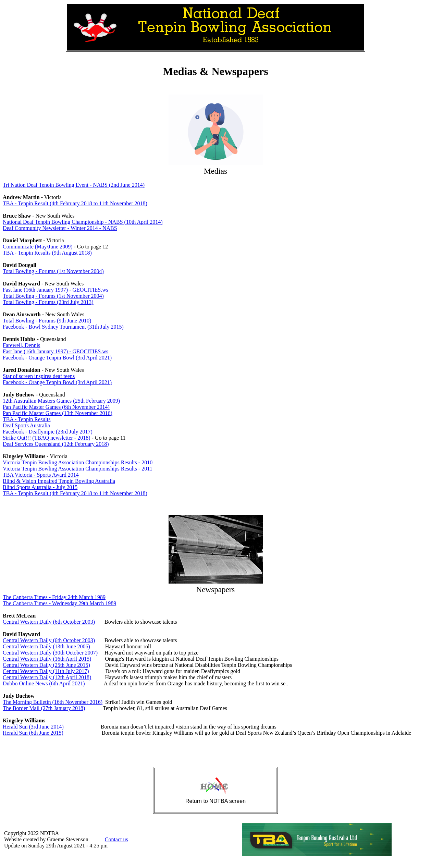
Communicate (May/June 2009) (38, 247)
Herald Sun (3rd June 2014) (33, 727)
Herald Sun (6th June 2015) (33, 733)
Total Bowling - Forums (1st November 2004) (53, 271)
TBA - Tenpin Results (27, 419)
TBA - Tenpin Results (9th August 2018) (47, 253)
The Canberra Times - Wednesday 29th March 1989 (59, 603)
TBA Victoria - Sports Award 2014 (41, 475)
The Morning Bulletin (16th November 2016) (53, 702)
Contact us (116, 839)
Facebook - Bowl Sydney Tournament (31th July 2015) (63, 327)
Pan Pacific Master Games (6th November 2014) (56, 407)
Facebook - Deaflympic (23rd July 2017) (48, 432)
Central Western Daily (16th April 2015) (47, 659)
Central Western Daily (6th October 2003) (49, 622)
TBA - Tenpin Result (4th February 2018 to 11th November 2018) (75, 203)
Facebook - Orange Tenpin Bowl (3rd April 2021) (57, 358)
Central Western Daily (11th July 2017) (46, 671)
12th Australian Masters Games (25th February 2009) (61, 401)
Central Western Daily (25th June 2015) (46, 665)
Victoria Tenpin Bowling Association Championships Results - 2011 (78, 469)
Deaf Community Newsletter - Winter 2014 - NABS (60, 228)
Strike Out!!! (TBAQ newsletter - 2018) (47, 438)
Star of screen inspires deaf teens (39, 376)
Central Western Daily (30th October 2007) (50, 653)
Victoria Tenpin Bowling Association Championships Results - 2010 (78, 462)
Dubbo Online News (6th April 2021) (44, 683)
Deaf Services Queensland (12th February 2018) (56, 444)
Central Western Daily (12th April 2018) (47, 677)
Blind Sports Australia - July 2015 (40, 487)
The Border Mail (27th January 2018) (44, 708)
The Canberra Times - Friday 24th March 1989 (54, 597)
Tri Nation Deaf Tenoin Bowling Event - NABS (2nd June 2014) (74, 185)
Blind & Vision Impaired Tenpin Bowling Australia (59, 481)
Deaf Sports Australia (26, 425)
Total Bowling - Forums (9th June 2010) (47, 321)
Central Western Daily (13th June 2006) (46, 646)
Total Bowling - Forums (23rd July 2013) (48, 302)
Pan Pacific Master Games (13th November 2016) (58, 413)
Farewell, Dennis (21, 345)
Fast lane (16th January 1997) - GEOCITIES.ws (56, 290)
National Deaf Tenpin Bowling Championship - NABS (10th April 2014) (83, 222)
